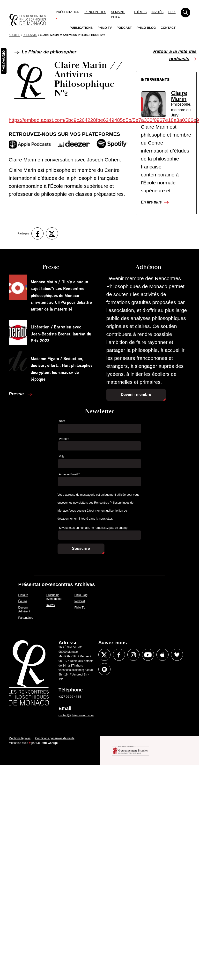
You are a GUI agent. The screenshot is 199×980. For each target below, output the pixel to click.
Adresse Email (69, 474)
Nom (62, 421)
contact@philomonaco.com (76, 715)
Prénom (64, 439)
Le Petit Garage (47, 743)
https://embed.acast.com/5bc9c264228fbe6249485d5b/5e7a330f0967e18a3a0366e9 (104, 120)
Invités (157, 12)
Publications (81, 28)
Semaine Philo (118, 14)
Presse (17, 394)
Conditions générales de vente (55, 738)
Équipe (23, 601)
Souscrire (81, 548)
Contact (168, 28)
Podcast (124, 28)
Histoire (23, 595)
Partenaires (26, 618)
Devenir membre (136, 395)
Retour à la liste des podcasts (175, 55)
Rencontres (95, 12)
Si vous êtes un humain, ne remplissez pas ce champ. (94, 528)
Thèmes (140, 12)
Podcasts (30, 35)
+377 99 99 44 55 (70, 697)
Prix (172, 12)
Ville (62, 457)
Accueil (14, 35)
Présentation (68, 12)
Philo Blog (146, 28)
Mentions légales (20, 738)
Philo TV (105, 28)
